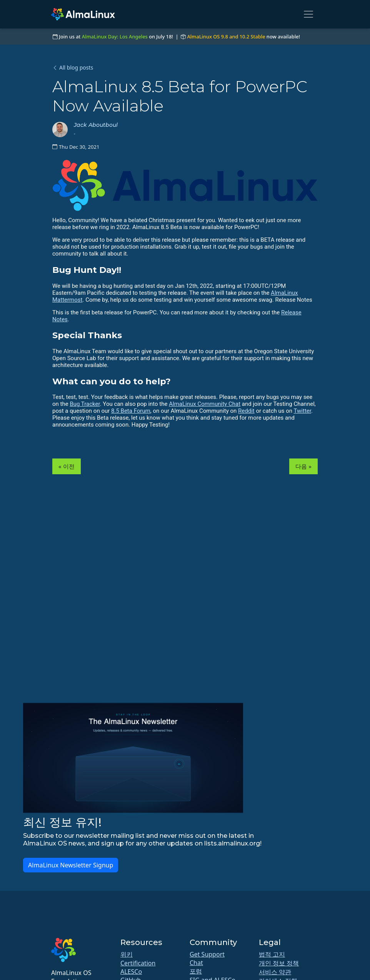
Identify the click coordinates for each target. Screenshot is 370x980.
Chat (196, 963)
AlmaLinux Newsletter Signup (71, 865)
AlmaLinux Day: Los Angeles (115, 37)
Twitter (302, 411)
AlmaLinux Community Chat (205, 404)
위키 (127, 954)
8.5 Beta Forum (131, 411)
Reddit (246, 411)
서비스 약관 (275, 972)
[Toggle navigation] (308, 14)
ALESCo (131, 972)
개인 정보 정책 (279, 963)
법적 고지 (272, 954)
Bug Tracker (85, 404)
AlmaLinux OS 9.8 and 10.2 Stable (226, 37)
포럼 (196, 971)
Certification (138, 963)
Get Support (207, 954)
